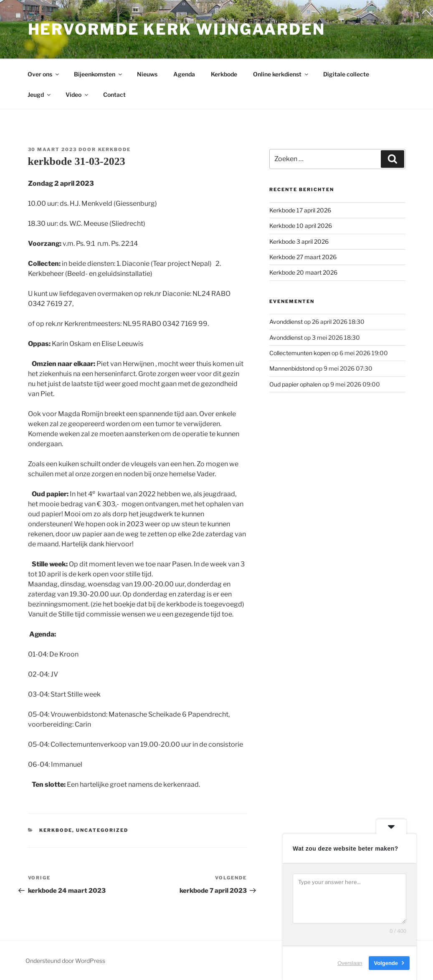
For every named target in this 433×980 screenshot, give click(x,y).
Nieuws (147, 74)
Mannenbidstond (292, 368)
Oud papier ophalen (295, 384)
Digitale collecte (346, 74)
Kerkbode (224, 74)
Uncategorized (102, 830)
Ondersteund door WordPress (65, 961)
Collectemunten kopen (300, 353)
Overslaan (350, 963)
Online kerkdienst (281, 74)
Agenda (184, 74)
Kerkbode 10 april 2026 (301, 226)
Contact (114, 95)
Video (77, 95)
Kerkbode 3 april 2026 (299, 241)
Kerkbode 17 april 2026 (300, 210)
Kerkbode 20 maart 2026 (303, 272)
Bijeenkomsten (99, 74)
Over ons (44, 74)
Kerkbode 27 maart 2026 (303, 257)
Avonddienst (286, 322)
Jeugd (40, 95)
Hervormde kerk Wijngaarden (177, 29)
